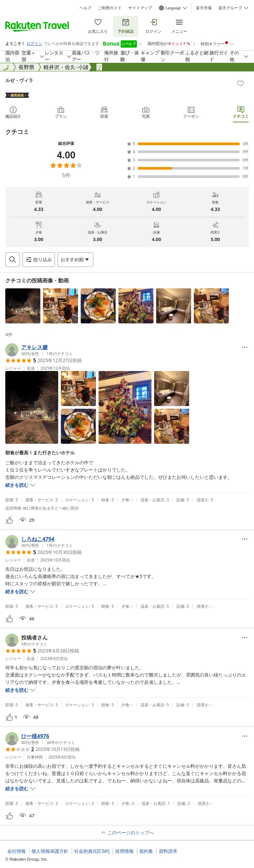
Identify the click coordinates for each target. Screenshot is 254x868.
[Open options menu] (75, 260)
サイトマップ (140, 8)
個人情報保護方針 (50, 851)
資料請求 (168, 851)
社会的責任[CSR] (92, 851)
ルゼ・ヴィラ (19, 80)
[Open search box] (13, 260)
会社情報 (17, 851)
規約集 (146, 851)
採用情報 (124, 851)
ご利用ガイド (110, 8)
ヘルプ (85, 8)
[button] (23, 306)
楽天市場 (204, 8)
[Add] (240, 83)
